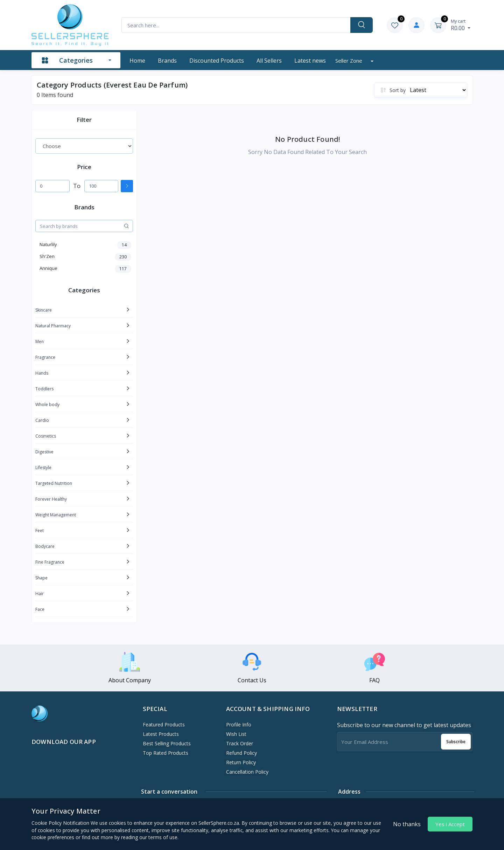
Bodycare (45, 546)
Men (40, 342)
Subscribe (456, 742)
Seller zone (349, 61)
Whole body (47, 405)
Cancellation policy (247, 772)
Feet (40, 531)
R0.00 (461, 25)
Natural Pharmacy (53, 326)
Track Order (240, 743)
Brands (167, 61)
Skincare (44, 310)
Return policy (241, 762)
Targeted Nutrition (54, 483)
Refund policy (241, 753)
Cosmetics (46, 436)
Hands (42, 373)
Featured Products (164, 724)
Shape (41, 578)
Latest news (310, 61)
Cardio (42, 420)
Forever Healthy (51, 499)
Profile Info (239, 724)
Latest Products (161, 734)
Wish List (236, 734)
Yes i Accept (450, 824)
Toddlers (44, 389)
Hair (40, 594)
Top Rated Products (166, 753)
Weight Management (56, 515)
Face (40, 609)
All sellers (269, 61)
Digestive (44, 452)
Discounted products (217, 61)
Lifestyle (43, 468)
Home (137, 61)
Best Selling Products (167, 743)
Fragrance (45, 357)
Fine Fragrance (50, 562)
